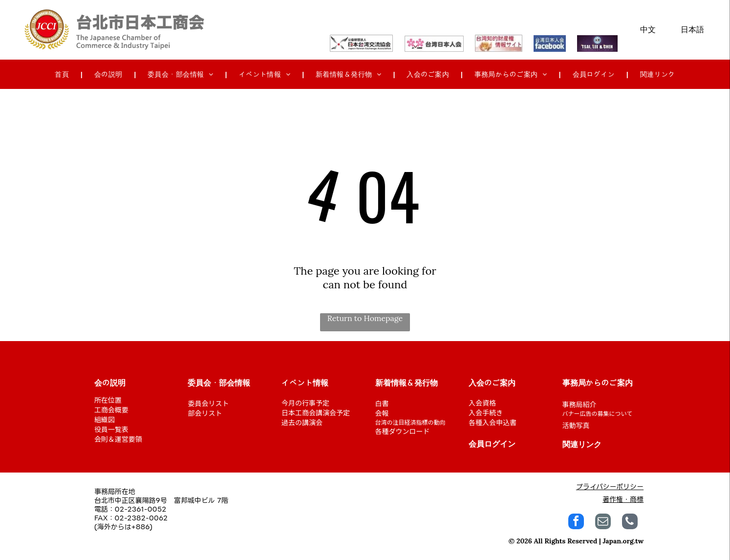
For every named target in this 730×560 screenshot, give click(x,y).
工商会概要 (111, 409)
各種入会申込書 (493, 422)
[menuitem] (63, 75)
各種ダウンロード (403, 431)
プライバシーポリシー (610, 486)
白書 (382, 403)
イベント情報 (305, 383)
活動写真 (576, 425)
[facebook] (576, 523)
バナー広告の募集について (598, 413)
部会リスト (205, 413)
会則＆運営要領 (118, 439)
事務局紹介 (580, 404)
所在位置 (108, 400)
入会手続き (486, 412)
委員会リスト (208, 403)
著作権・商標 (623, 499)
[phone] (630, 523)
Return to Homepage (365, 318)
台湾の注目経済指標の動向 (410, 422)
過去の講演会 (302, 422)
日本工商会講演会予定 (316, 412)
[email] (603, 523)
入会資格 (482, 403)
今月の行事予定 (305, 403)
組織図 (105, 419)
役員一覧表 (111, 429)
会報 (382, 413)
